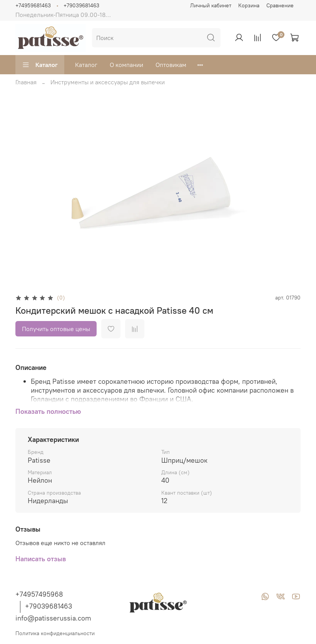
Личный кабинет (211, 5)
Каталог (40, 65)
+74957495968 (39, 594)
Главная (26, 82)
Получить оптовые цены (56, 329)
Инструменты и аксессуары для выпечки (108, 82)
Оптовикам (171, 65)
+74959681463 (33, 5)
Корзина (249, 5)
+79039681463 (81, 5)
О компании (126, 65)
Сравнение (280, 5)
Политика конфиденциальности (55, 633)
